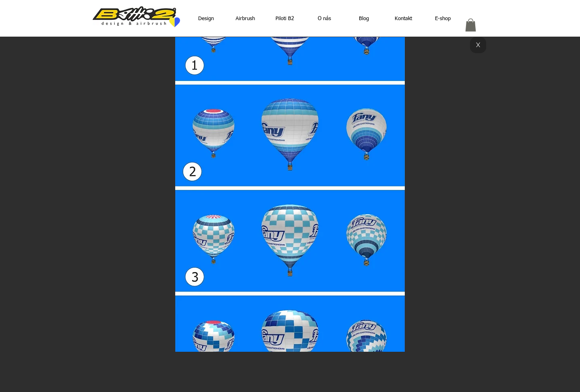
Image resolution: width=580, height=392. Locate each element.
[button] (471, 25)
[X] (478, 45)
